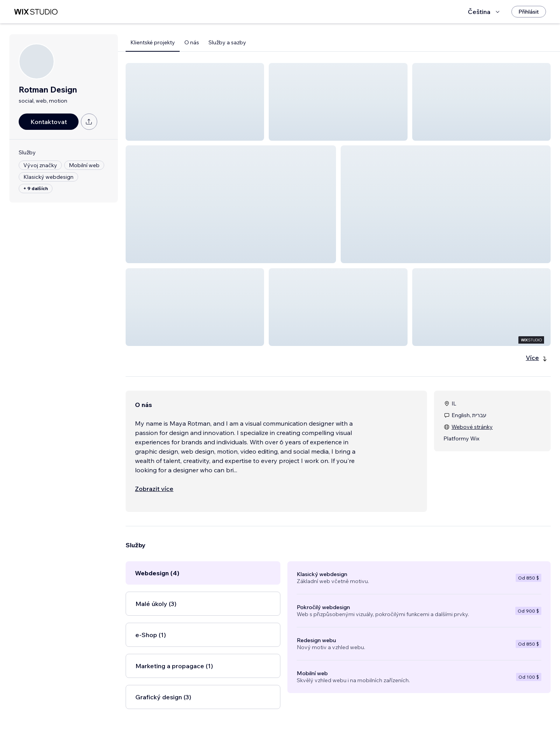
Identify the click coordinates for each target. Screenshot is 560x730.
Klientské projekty (153, 42)
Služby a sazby (227, 42)
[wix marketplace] (36, 12)
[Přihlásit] (529, 12)
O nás (192, 42)
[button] (195, 102)
